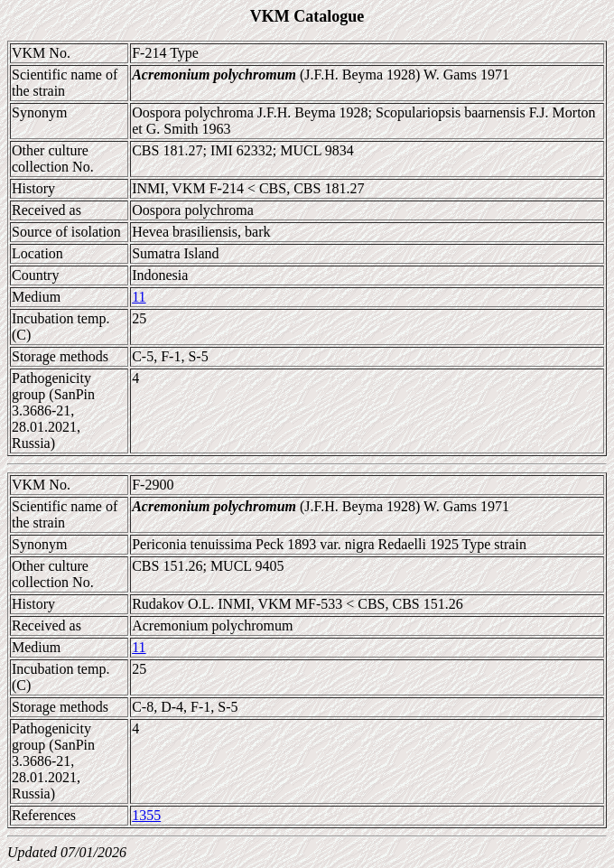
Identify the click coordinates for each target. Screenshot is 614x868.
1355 (146, 815)
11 (139, 297)
